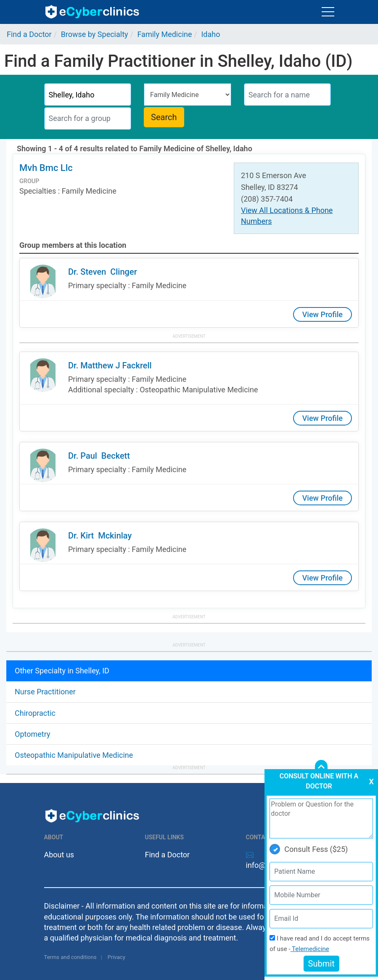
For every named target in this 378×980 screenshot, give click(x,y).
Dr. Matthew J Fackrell (110, 365)
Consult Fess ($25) (309, 849)
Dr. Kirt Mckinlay (100, 536)
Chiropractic (35, 713)
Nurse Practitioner (45, 692)
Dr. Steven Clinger (103, 272)
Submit (321, 964)
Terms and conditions (70, 957)
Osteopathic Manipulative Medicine (74, 755)
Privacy (116, 957)
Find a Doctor (168, 855)
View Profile (322, 314)
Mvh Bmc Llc (46, 168)
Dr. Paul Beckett (99, 456)
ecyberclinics (93, 12)
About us (59, 855)
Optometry (32, 734)
